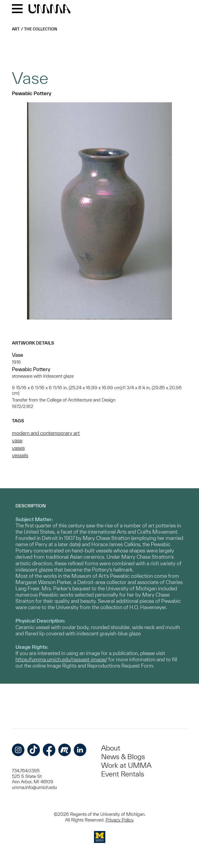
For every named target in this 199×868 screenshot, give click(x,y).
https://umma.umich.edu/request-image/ (61, 659)
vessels (20, 455)
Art (16, 29)
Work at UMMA (126, 765)
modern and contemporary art (46, 433)
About (111, 748)
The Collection (41, 29)
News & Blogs (123, 757)
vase (17, 440)
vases (18, 448)
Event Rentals (123, 774)
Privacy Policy (119, 820)
